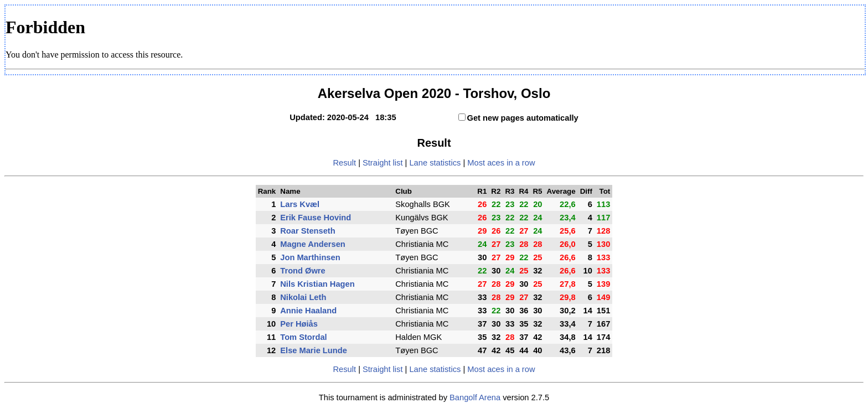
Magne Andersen (313, 244)
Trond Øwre (303, 271)
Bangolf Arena (475, 397)
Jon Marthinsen (310, 257)
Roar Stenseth (308, 231)
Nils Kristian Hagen (317, 284)
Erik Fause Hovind (316, 218)
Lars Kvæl (300, 204)
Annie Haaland (308, 311)
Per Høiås (299, 324)
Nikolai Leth (303, 297)
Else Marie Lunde (314, 350)
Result (345, 163)
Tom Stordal (303, 337)
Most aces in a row (501, 163)
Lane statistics (435, 163)
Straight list (383, 163)
